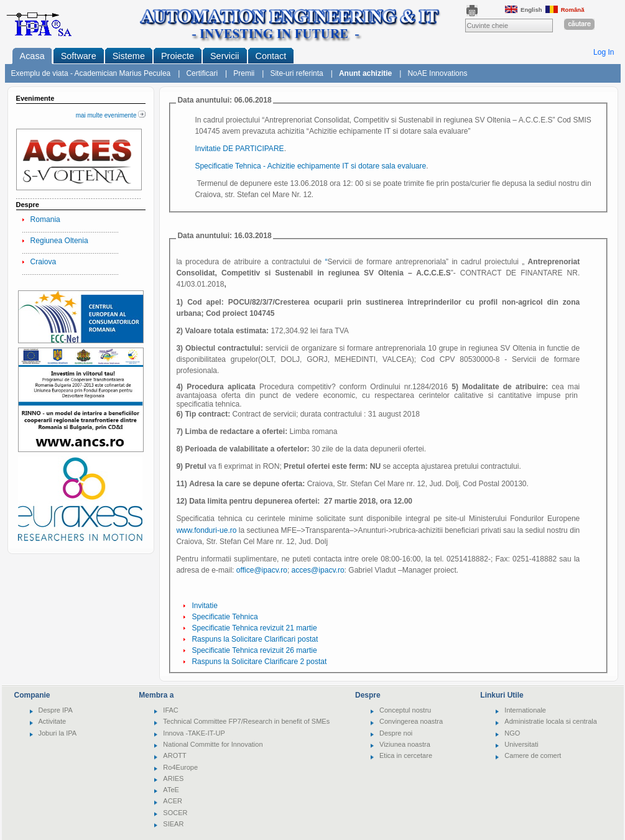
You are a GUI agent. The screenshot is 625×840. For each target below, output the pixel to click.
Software (79, 56)
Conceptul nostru (405, 710)
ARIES (173, 778)
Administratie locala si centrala (551, 721)
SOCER (175, 813)
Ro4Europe (180, 767)
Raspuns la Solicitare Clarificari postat (255, 639)
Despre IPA (56, 710)
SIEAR (173, 824)
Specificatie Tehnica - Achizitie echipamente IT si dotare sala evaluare (310, 166)
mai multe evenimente (111, 115)
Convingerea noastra (411, 721)
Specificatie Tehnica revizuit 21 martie (254, 628)
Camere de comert (533, 755)
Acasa (32, 56)
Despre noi (396, 733)
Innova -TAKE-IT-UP (194, 733)
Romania (45, 219)
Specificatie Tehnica (225, 617)
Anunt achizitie (365, 73)
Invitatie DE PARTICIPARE (239, 149)
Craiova (44, 262)
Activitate (53, 721)
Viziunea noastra (405, 744)
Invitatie (205, 606)
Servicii (225, 56)
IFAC (170, 710)
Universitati (521, 744)
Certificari (202, 73)
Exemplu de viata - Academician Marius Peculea (91, 73)
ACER (173, 801)
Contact (271, 56)
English (524, 10)
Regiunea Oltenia (59, 241)
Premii (244, 73)
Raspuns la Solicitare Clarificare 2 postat (259, 662)
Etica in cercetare (406, 755)
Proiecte (178, 56)
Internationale (525, 710)
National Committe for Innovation (213, 744)
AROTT (174, 755)
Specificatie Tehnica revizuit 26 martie (254, 650)
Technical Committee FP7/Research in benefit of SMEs (246, 721)
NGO (512, 733)
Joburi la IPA (58, 733)
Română (565, 10)
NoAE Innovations (437, 73)
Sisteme (129, 56)
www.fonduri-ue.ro (206, 530)
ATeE (171, 790)
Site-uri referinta (296, 73)
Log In (604, 52)
